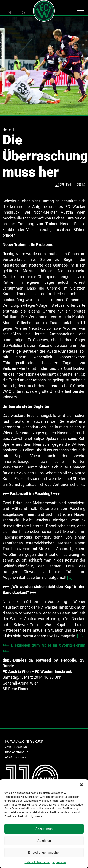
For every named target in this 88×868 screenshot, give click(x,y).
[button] (82, 784)
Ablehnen (44, 841)
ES (22, 12)
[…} (80, 636)
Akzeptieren (44, 829)
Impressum (59, 862)
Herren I (8, 129)
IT (15, 12)
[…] (70, 578)
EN (8, 12)
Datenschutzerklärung (38, 862)
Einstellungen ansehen (44, 853)
